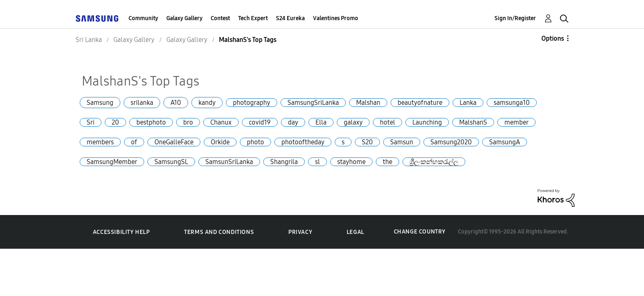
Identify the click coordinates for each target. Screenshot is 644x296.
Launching (427, 122)
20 (115, 122)
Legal (355, 232)
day (293, 122)
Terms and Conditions (219, 232)
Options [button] (553, 38)
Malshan (368, 103)
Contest (220, 18)
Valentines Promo (336, 18)
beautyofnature (420, 103)
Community (143, 18)
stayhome (351, 162)
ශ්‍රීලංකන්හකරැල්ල (434, 162)
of (134, 142)
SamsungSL (171, 162)
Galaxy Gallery (184, 18)
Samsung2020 (451, 142)
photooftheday (303, 142)
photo (255, 142)
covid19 (260, 122)
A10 (176, 103)
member (516, 122)
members (100, 142)
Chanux (221, 122)
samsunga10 (512, 103)
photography (252, 103)
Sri (91, 122)
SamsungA (505, 142)
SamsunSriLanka (229, 162)
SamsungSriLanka (313, 103)
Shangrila (284, 162)
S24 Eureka (290, 18)
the (388, 162)
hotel (388, 122)
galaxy (353, 122)
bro (188, 122)
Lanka (468, 103)
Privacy (300, 232)
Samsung (100, 103)
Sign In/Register (515, 18)
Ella (321, 122)
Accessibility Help (121, 232)
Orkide (220, 142)
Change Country (420, 232)
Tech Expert (253, 18)
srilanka (142, 103)
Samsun (402, 142)
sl (317, 162)
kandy (207, 103)
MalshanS (473, 122)
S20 (367, 142)
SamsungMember (112, 162)
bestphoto (151, 122)
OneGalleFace (174, 142)
